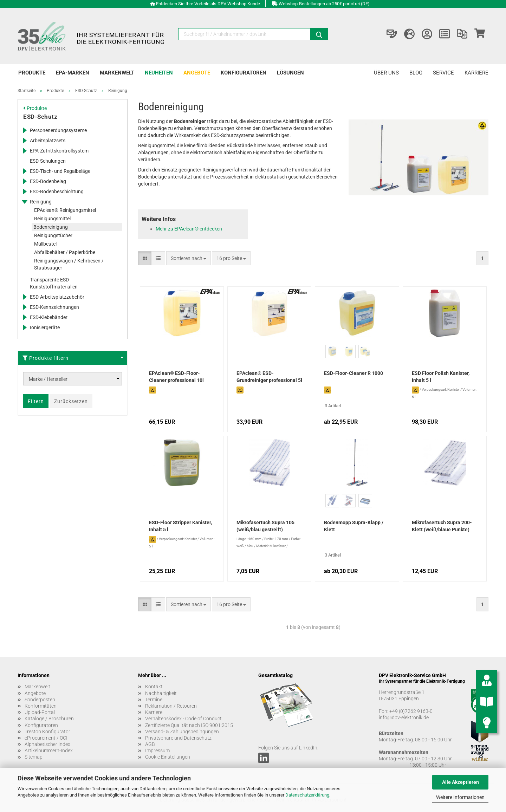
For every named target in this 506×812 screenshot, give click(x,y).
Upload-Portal (40, 712)
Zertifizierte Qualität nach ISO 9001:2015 (189, 725)
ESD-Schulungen (48, 161)
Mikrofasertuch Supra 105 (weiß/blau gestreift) (265, 526)
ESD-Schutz (40, 117)
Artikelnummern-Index (49, 751)
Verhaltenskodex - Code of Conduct (183, 719)
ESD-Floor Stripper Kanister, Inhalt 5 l (180, 526)
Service (443, 73)
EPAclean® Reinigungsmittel (65, 210)
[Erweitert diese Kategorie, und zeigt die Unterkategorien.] (25, 130)
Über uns (386, 73)
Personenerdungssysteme (58, 130)
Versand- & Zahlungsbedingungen (182, 732)
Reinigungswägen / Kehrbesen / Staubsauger (69, 264)
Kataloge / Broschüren (49, 719)
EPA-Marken (73, 73)
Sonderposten (40, 700)
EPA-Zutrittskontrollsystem (59, 151)
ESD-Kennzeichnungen (54, 307)
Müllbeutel (45, 244)
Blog (416, 73)
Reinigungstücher (53, 235)
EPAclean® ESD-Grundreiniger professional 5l (269, 377)
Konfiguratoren (244, 73)
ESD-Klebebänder (49, 317)
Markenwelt (117, 73)
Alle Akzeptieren (460, 782)
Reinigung (41, 202)
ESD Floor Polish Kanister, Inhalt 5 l (441, 377)
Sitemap (34, 757)
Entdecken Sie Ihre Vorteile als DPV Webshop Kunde (208, 4)
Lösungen (290, 73)
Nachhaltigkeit (161, 693)
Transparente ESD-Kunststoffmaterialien (54, 283)
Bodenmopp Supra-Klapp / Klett (354, 526)
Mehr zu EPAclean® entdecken (189, 229)
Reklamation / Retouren (171, 706)
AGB (150, 744)
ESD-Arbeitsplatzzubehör (57, 297)
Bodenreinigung (51, 227)
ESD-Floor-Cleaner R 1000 (353, 373)
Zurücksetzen (71, 401)
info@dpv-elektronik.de (404, 717)
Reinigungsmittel (52, 219)
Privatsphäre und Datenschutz (178, 738)
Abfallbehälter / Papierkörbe (65, 252)
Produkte (32, 73)
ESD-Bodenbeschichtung (57, 191)
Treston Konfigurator (47, 732)
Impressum (157, 751)
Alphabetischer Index (47, 744)
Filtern (36, 401)
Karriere (476, 73)
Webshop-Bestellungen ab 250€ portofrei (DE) (324, 4)
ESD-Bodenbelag (48, 181)
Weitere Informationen (460, 797)
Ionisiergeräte (45, 327)
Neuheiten (159, 73)
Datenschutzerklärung (307, 795)
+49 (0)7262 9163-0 (411, 711)
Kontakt (154, 687)
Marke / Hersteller (48, 379)
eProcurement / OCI (46, 738)
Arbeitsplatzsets (48, 141)
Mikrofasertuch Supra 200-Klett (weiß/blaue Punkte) (442, 526)
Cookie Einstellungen (168, 757)
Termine (154, 700)
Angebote (197, 73)
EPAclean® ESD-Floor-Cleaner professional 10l (176, 377)
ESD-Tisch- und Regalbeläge (60, 171)
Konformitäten (41, 706)
